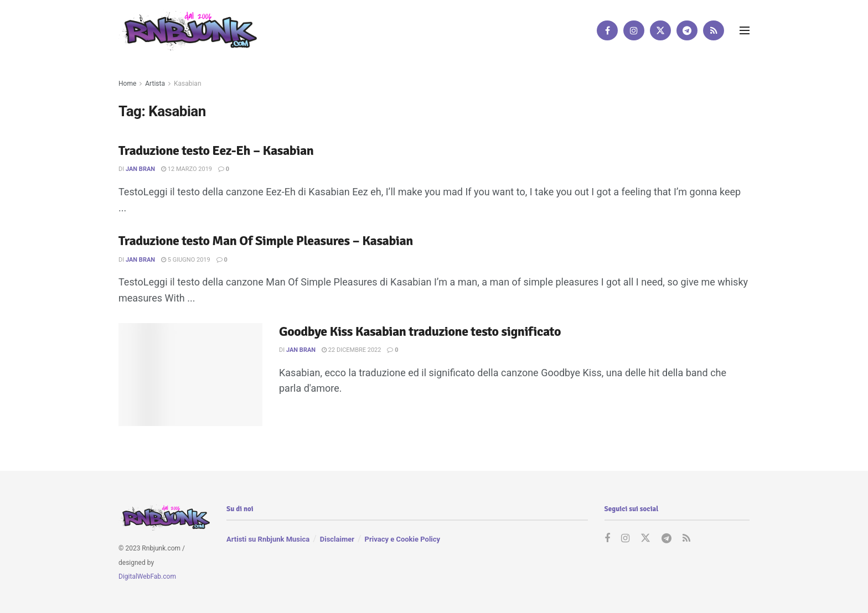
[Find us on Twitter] (660, 30)
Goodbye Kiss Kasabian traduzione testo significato (420, 331)
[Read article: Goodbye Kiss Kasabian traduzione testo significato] (190, 375)
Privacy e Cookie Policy (402, 539)
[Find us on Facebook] (607, 30)
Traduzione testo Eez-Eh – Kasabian (216, 150)
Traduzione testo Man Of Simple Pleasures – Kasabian (266, 241)
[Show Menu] (745, 30)
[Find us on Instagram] (634, 30)
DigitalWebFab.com (147, 576)
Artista (155, 84)
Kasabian (188, 84)
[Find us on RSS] (714, 30)
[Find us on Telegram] (687, 30)
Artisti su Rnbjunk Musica (268, 539)
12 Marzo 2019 (187, 169)
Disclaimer (337, 539)
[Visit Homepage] (188, 30)
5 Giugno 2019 (186, 260)
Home (127, 84)
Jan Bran (140, 169)
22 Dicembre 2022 (351, 350)
